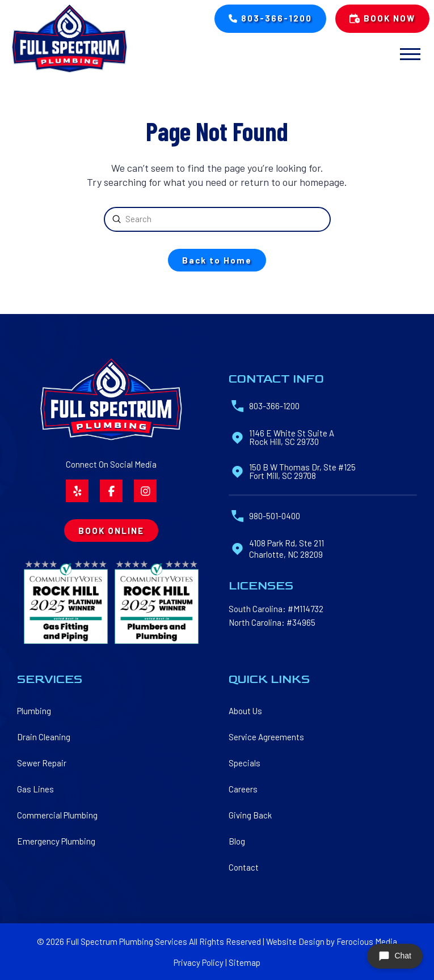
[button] (410, 54)
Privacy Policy (199, 962)
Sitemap (245, 962)
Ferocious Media (367, 941)
